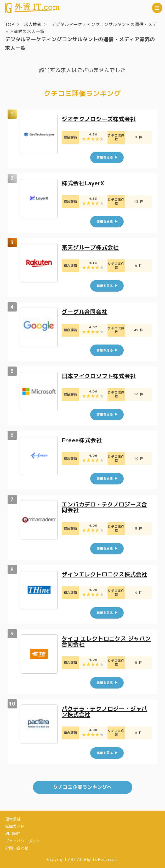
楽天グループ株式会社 (92, 247)
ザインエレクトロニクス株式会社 (106, 574)
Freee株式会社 (82, 440)
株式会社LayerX (84, 183)
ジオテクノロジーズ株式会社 (100, 119)
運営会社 (13, 819)
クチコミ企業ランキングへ (83, 787)
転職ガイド (15, 826)
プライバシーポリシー (25, 841)
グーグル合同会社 (86, 311)
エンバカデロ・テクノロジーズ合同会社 (106, 507)
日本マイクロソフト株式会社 (100, 376)
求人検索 (33, 24)
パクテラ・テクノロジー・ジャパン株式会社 (106, 711)
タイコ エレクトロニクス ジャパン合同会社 (106, 641)
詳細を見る (105, 157)
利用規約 (13, 834)
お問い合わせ (17, 848)
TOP (10, 24)
